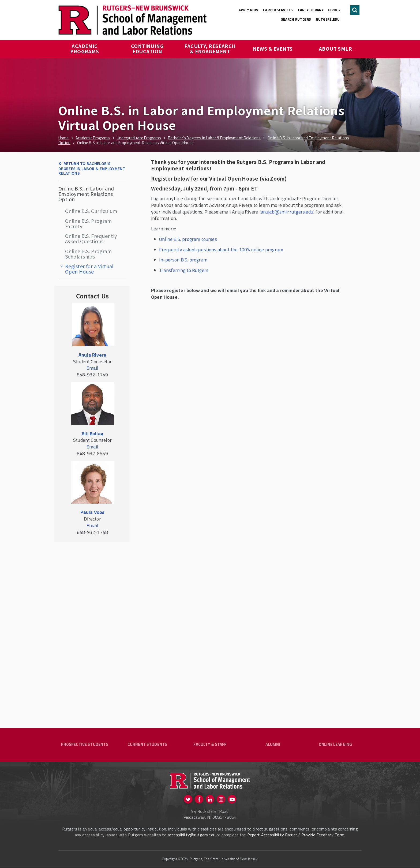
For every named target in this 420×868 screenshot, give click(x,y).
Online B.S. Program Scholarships (89, 254)
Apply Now (248, 10)
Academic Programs (85, 48)
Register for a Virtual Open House (89, 269)
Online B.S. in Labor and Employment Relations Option (86, 194)
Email (92, 368)
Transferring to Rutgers (184, 270)
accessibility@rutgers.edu (192, 835)
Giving (334, 10)
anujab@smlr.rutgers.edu (287, 212)
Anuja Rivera (92, 355)
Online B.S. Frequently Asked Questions (91, 238)
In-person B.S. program (183, 260)
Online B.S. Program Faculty (89, 223)
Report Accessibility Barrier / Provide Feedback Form (296, 835)
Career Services (278, 10)
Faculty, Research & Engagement (211, 48)
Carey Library (311, 10)
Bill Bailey (92, 434)
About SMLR (335, 48)
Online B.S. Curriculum (91, 211)
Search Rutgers (296, 19)
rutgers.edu (328, 19)
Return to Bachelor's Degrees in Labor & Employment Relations (92, 168)
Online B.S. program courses (188, 239)
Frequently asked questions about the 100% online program (221, 250)
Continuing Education (148, 48)
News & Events (273, 48)
